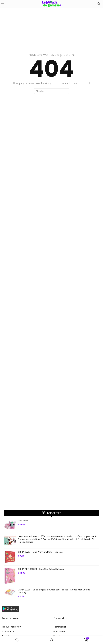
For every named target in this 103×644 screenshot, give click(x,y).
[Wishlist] (17, 640)
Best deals (8, 636)
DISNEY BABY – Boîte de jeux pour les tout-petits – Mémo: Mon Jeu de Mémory (54, 591)
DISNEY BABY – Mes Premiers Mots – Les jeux (40, 552)
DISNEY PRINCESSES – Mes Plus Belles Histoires (41, 569)
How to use (59, 631)
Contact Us (8, 631)
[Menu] (3, 4)
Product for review (12, 627)
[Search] (99, 4)
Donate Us (59, 636)
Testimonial (60, 627)
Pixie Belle (23, 521)
